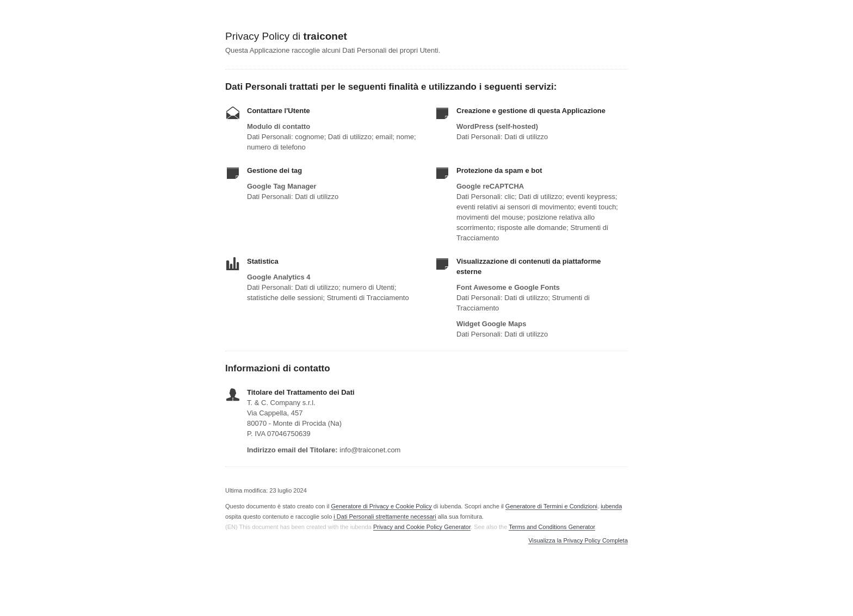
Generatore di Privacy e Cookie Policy (381, 506)
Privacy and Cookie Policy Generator (422, 527)
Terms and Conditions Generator (552, 527)
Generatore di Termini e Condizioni (551, 506)
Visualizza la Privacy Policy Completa (578, 541)
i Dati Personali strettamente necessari (385, 517)
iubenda (611, 506)
